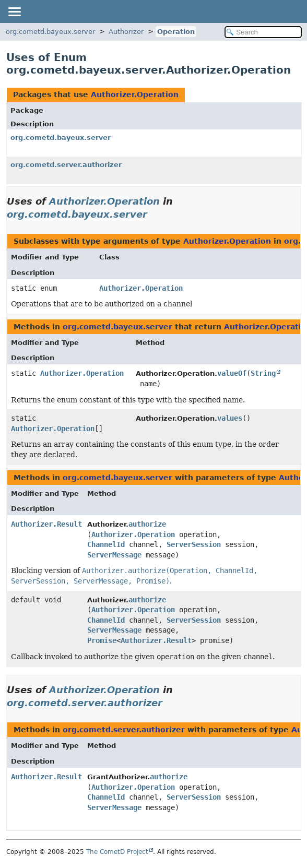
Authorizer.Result (46, 524)
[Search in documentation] (263, 32)
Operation (176, 32)
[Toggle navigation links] (14, 11)
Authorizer (126, 32)
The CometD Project (117, 852)
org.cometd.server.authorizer (66, 165)
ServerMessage (114, 555)
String (263, 373)
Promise (102, 640)
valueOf (232, 373)
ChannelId (106, 544)
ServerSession (194, 544)
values (230, 418)
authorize (147, 524)
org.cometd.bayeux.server (50, 32)
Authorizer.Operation (135, 94)
